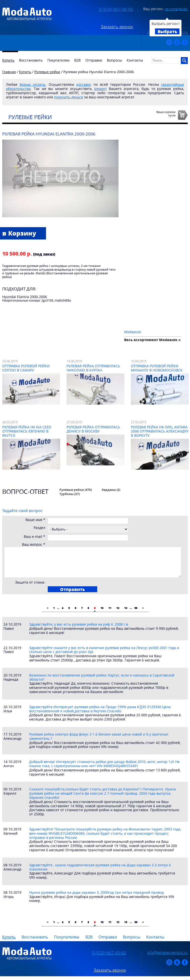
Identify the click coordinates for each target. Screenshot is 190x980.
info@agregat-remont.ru (167, 952)
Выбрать (167, 31)
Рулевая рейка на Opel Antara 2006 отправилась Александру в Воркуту (160, 431)
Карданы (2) (111, 490)
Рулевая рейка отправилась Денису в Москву (93, 429)
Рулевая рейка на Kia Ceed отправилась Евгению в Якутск (27, 431)
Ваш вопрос (34, 545)
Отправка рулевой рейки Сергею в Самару (26, 368)
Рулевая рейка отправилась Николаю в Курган (93, 368)
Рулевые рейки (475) (76, 490)
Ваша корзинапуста (166, 113)
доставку (84, 84)
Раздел (39, 528)
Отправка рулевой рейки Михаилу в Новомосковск (157, 368)
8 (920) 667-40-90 (116, 9)
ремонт (101, 89)
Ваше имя (35, 520)
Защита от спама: (30, 582)
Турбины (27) (70, 494)
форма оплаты (33, 84)
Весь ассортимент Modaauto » (153, 340)
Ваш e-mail (35, 537)
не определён (176, 9)
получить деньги (69, 97)
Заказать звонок (117, 27)
